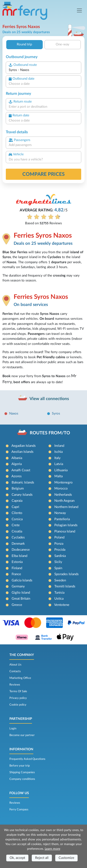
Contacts (15, 671)
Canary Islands (22, 495)
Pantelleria (62, 519)
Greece (17, 605)
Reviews (15, 685)
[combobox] (43, 70)
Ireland (59, 446)
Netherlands (63, 495)
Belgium (18, 489)
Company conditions (22, 779)
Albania (17, 458)
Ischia (58, 452)
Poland (59, 537)
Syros (56, 414)
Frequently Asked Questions (27, 759)
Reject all (42, 858)
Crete (16, 525)
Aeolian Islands (22, 452)
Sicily (58, 562)
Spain (58, 568)
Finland (17, 568)
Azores (17, 476)
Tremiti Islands (65, 586)
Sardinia (60, 556)
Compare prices (43, 174)
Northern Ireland (66, 507)
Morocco (61, 489)
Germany (18, 586)
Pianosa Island (65, 531)
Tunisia (59, 593)
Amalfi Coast (21, 470)
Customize (66, 858)
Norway (60, 513)
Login (13, 728)
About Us (15, 665)
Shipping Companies (22, 772)
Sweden (60, 580)
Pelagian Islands (66, 525)
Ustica (59, 599)
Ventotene (62, 605)
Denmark (18, 544)
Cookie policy (18, 705)
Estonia (17, 562)
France (16, 574)
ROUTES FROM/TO (50, 433)
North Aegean (64, 501)
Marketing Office (20, 678)
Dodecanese (21, 550)
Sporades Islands (67, 574)
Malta (58, 476)
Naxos (14, 414)
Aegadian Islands (24, 446)
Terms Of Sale (18, 691)
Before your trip (20, 766)
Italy (57, 458)
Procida (60, 550)
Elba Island (19, 556)
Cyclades (18, 537)
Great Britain (21, 599)
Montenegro (64, 483)
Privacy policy (18, 698)
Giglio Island (21, 593)
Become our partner (22, 735)
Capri (15, 507)
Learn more (52, 849)
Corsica (17, 519)
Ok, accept (17, 858)
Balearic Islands (23, 483)
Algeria (17, 464)
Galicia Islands (22, 580)
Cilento (17, 513)
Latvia (59, 464)
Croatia (17, 531)
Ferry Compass (19, 809)
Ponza (59, 544)
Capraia (17, 501)
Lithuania (61, 470)
